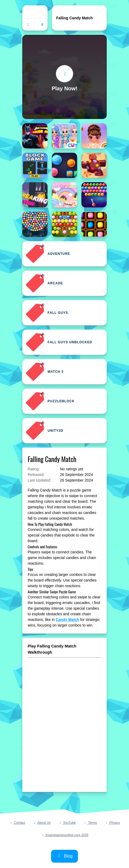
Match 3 (44, 372)
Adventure (48, 254)
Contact (17, 823)
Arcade (44, 283)
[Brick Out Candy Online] (64, 195)
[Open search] (42, 25)
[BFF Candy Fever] (64, 136)
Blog (64, 856)
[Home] (35, 12)
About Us (42, 823)
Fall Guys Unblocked (59, 342)
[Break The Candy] (94, 165)
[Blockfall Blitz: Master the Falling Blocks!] (35, 165)
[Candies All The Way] (94, 224)
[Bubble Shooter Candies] (94, 195)
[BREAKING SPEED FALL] (35, 195)
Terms (90, 823)
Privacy (112, 823)
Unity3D (44, 431)
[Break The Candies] (64, 165)
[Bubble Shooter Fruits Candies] (64, 224)
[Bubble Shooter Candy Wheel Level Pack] (35, 224)
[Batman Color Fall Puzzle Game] (35, 136)
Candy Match (67, 620)
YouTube (67, 823)
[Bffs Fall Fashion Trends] (94, 136)
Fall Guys (47, 313)
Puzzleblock (50, 401)
